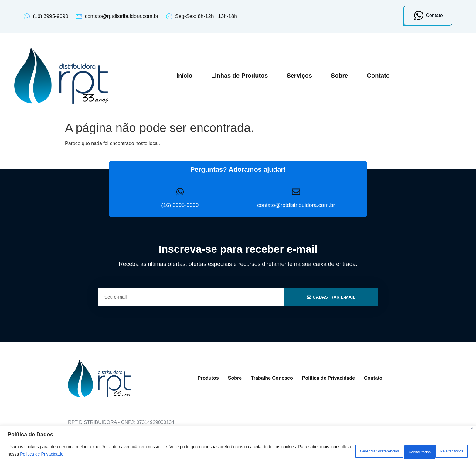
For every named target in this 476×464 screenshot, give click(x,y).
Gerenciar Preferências (347, 452)
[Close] (472, 431)
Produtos (208, 378)
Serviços (299, 76)
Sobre (340, 76)
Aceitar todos (447, 452)
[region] (238, 446)
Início (184, 76)
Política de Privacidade (328, 378)
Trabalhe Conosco (272, 378)
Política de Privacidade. (86, 455)
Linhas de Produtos (240, 76)
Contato (378, 76)
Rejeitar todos (402, 452)
